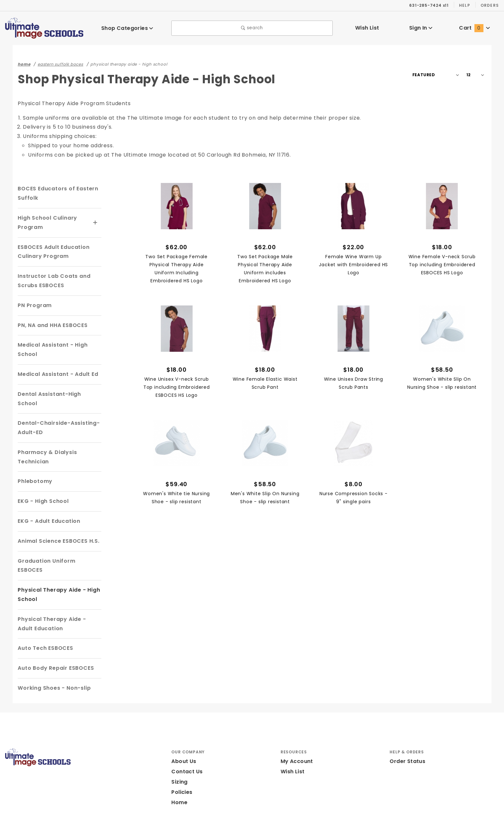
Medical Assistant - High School (50, 350)
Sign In (421, 28)
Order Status (406, 743)
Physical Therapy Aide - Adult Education (58, 605)
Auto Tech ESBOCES (45, 630)
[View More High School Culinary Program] (95, 223)
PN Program (34, 305)
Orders (489, 5)
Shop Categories (127, 28)
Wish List (367, 28)
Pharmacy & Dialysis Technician (45, 448)
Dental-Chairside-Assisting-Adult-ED (55, 419)
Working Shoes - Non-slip (52, 669)
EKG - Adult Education (48, 512)
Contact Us (185, 753)
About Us (183, 743)
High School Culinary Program (46, 223)
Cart (474, 28)
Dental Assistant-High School (57, 394)
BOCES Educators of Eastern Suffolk (57, 193)
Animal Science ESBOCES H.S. (59, 532)
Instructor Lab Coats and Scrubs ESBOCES (51, 281)
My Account (296, 743)
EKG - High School (43, 492)
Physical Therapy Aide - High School (57, 576)
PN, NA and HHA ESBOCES (54, 325)
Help (464, 5)
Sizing (179, 763)
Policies (182, 774)
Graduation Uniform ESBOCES (59, 552)
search (252, 28)
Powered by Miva (141, 828)
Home (179, 784)
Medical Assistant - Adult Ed (56, 374)
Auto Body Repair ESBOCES (56, 650)
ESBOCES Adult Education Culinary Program (54, 252)
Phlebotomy (34, 472)
